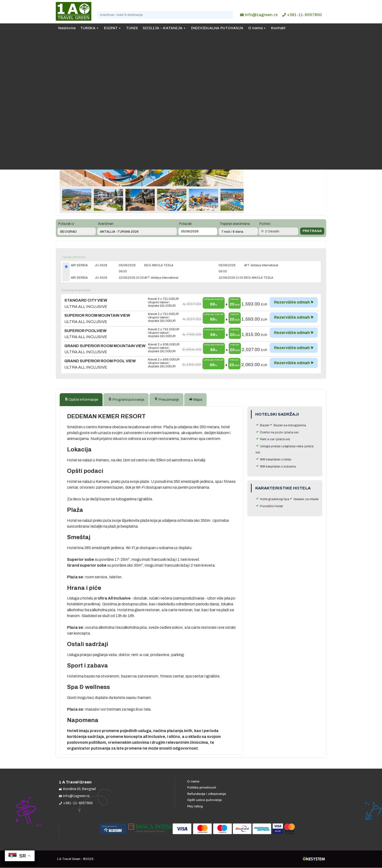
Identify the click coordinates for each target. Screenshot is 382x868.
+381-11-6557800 (304, 15)
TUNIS (132, 28)
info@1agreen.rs (261, 15)
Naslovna (67, 28)
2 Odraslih (272, 231)
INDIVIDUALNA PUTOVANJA (217, 28)
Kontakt (278, 28)
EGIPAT (111, 28)
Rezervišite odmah (292, 302)
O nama (255, 28)
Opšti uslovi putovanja (204, 800)
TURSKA (88, 28)
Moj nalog (195, 806)
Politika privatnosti (202, 788)
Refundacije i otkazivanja (206, 794)
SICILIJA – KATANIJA (163, 28)
